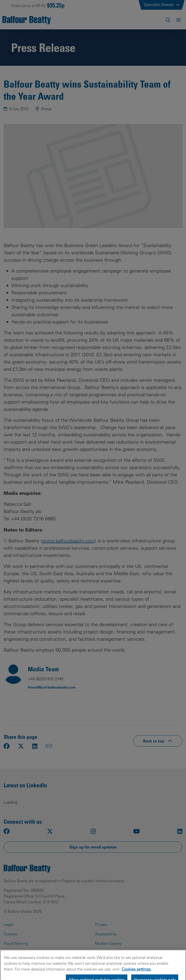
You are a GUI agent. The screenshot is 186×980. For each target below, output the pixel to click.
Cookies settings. (136, 977)
